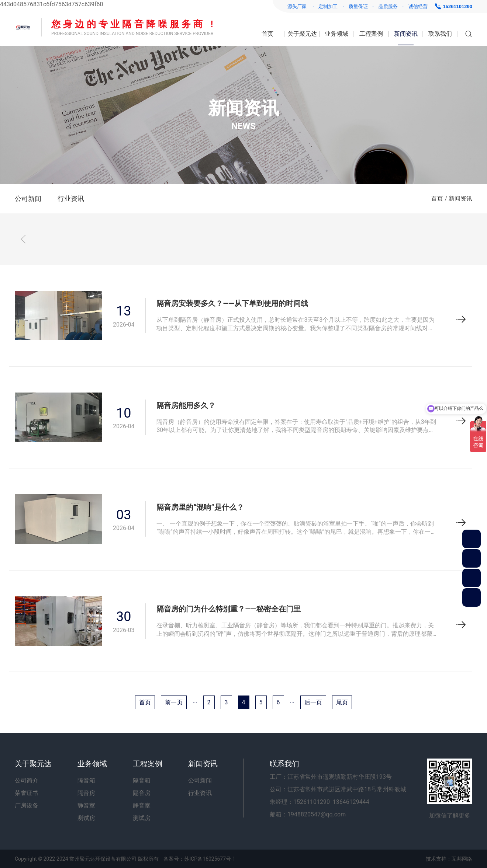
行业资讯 (71, 198)
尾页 (342, 702)
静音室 (86, 806)
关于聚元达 (302, 34)
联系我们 (440, 34)
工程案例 (371, 34)
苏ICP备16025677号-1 (210, 859)
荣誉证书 (27, 793)
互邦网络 (462, 859)
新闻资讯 (406, 34)
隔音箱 (86, 780)
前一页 (174, 702)
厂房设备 (27, 806)
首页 (267, 34)
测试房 (86, 818)
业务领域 (336, 34)
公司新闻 (28, 198)
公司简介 (27, 780)
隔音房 (86, 793)
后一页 (313, 702)
